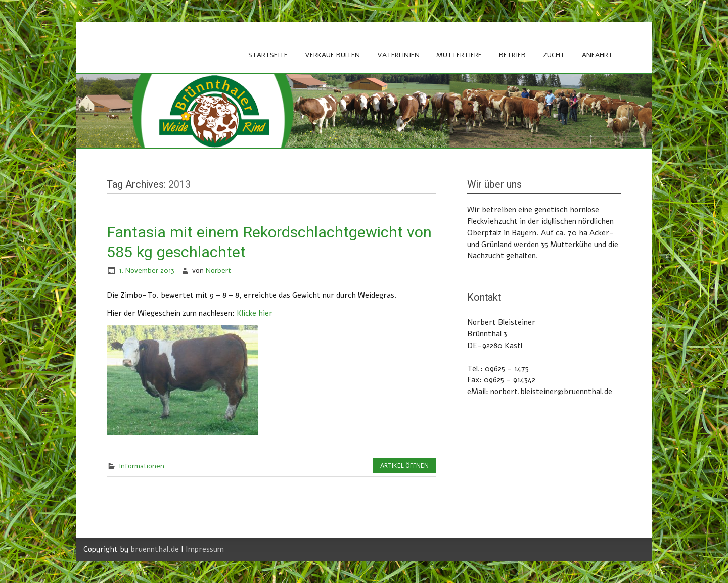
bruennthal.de (155, 549)
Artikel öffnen (404, 466)
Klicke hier (255, 313)
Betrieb (512, 55)
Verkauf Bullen (332, 55)
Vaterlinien (398, 55)
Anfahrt (597, 55)
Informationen (142, 466)
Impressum (205, 549)
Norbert (218, 271)
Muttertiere (459, 55)
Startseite (268, 55)
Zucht (554, 55)
